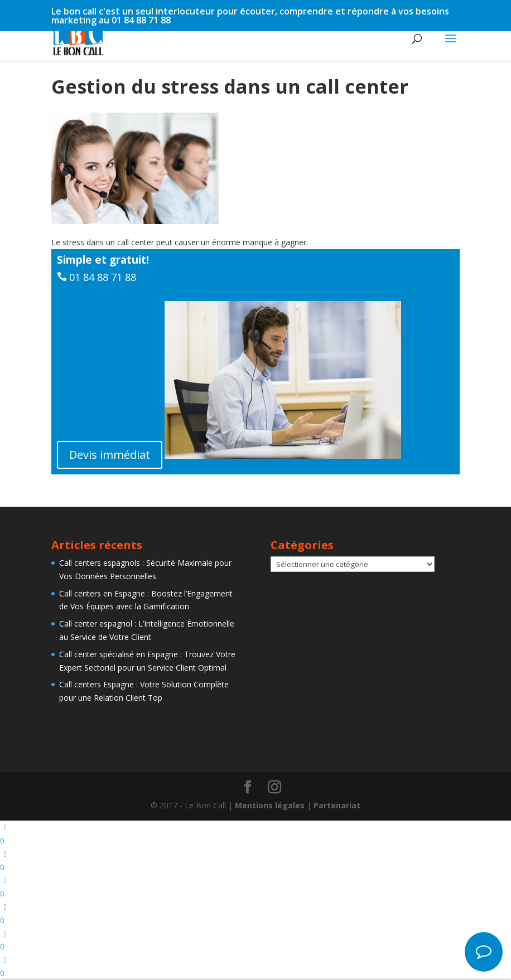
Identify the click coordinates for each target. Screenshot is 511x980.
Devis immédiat (110, 455)
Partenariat (337, 805)
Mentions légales (270, 805)
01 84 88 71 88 (103, 277)
